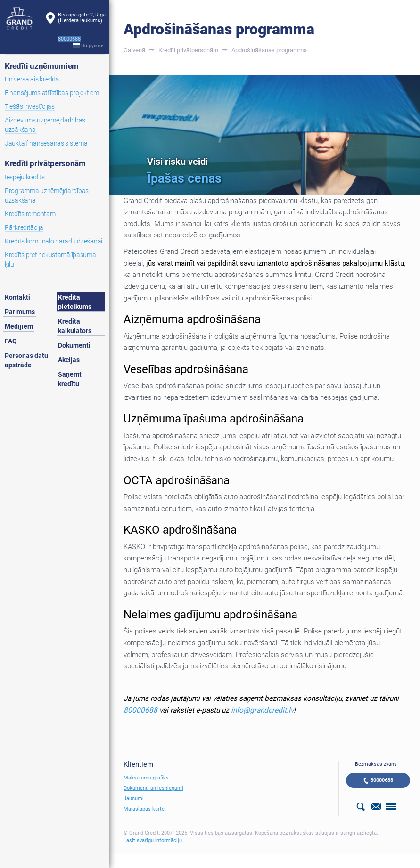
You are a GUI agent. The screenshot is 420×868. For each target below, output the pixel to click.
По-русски (92, 45)
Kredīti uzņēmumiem (42, 66)
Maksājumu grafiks (146, 778)
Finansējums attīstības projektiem (52, 93)
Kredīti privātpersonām (45, 163)
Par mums (20, 312)
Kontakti (17, 297)
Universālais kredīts (32, 79)
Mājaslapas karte (144, 809)
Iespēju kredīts (25, 177)
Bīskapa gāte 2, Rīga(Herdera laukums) (82, 18)
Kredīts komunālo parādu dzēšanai (54, 241)
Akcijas (69, 360)
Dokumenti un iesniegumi (153, 788)
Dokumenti (74, 345)
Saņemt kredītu (70, 379)
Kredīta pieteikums (75, 302)
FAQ (11, 341)
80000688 (140, 710)
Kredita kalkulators (75, 326)
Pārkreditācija (24, 227)
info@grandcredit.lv (262, 710)
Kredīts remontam (30, 214)
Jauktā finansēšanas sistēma (46, 143)
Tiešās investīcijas (30, 106)
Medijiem (19, 326)
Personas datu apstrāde (26, 360)
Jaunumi (134, 799)
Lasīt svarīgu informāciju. (153, 840)
